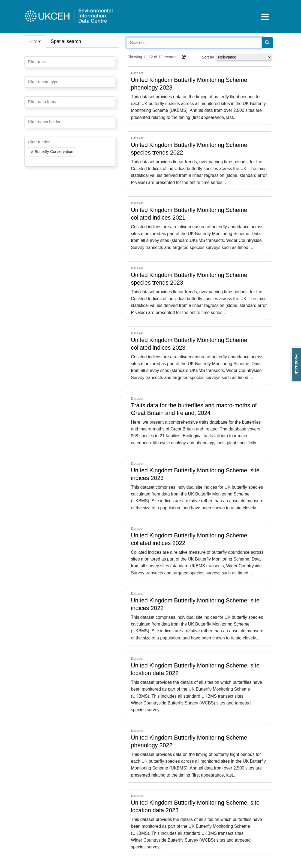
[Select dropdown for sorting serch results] (244, 57)
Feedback (297, 364)
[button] (184, 57)
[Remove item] (32, 152)
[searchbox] (29, 61)
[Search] (267, 43)
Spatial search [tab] (66, 41)
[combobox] (70, 62)
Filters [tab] (35, 42)
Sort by (208, 57)
